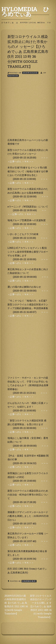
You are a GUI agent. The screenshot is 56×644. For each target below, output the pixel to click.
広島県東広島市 (29, 581)
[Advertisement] (28, 110)
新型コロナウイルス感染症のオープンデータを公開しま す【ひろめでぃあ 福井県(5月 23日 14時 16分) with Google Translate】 (40, 606)
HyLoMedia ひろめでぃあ (25, 11)
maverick (13, 76)
